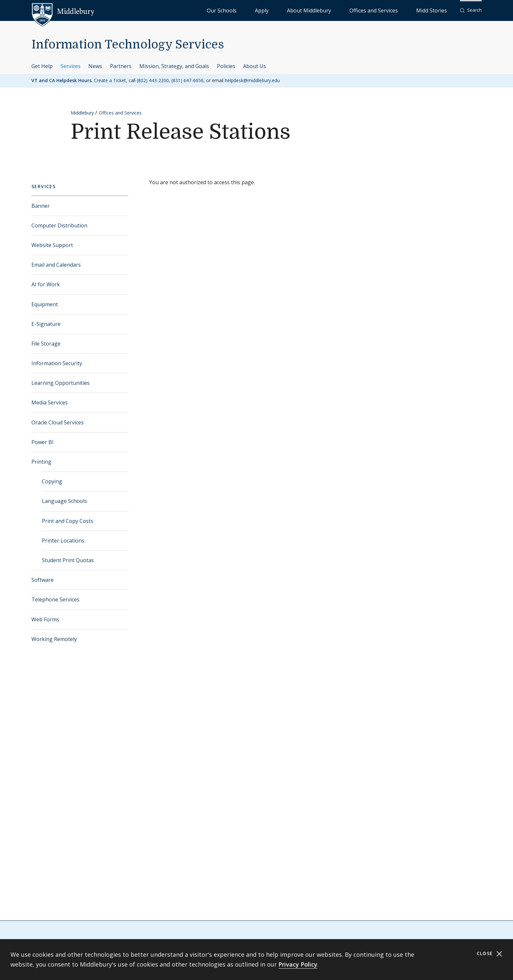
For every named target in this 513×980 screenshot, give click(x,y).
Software (43, 580)
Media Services (50, 402)
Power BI (43, 442)
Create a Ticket (110, 80)
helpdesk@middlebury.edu (252, 80)
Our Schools (289, 10)
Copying (52, 481)
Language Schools (64, 501)
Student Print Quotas (68, 560)
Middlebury (82, 113)
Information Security (57, 363)
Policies (226, 66)
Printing (41, 462)
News (95, 66)
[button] (471, 10)
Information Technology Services (128, 45)
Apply (316, 10)
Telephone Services (55, 599)
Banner (41, 206)
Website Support (52, 245)
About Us (255, 66)
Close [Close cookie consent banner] (490, 954)
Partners (121, 66)
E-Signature (46, 324)
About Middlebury (348, 10)
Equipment (45, 304)
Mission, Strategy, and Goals (174, 66)
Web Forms (45, 619)
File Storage (46, 344)
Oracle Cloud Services (58, 422)
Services (71, 66)
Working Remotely (54, 639)
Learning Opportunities (61, 383)
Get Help (42, 66)
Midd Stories (439, 10)
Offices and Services (396, 10)
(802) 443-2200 (153, 80)
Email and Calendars (56, 265)
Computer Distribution (59, 225)
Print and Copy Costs (68, 521)
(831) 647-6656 (187, 80)
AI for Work (46, 284)
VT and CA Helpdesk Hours (62, 80)
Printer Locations (63, 541)
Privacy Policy (298, 964)
